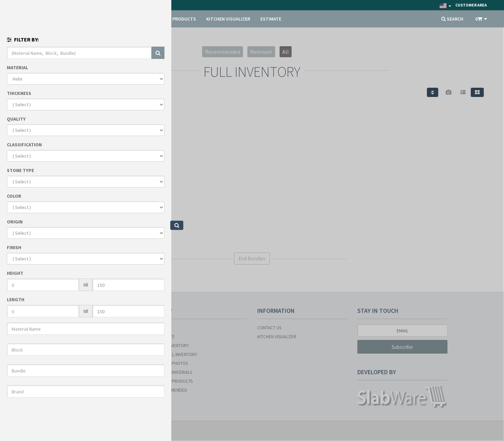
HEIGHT (15, 273)
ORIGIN (15, 222)
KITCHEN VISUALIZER (228, 19)
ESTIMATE (271, 19)
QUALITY (16, 119)
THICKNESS (19, 93)
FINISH (14, 247)
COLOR (14, 196)
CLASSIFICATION (24, 145)
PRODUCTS (184, 19)
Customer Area (471, 5)
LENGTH (16, 299)
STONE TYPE (20, 170)
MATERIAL (17, 68)
